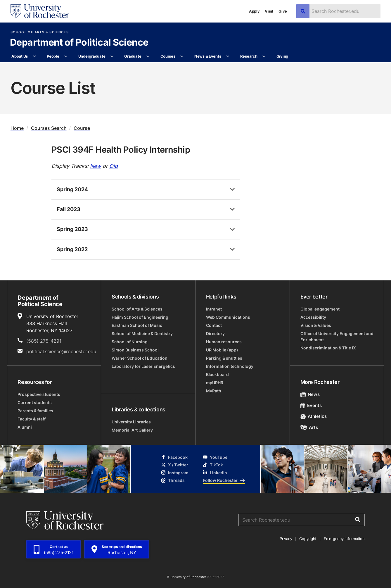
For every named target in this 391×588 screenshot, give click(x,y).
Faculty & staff (32, 419)
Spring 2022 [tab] (72, 249)
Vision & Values (316, 325)
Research (249, 56)
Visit (269, 11)
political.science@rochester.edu (61, 351)
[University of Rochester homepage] (40, 11)
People (53, 56)
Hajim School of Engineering (140, 317)
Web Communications (228, 317)
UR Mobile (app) (222, 350)
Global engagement (320, 309)
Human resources (224, 342)
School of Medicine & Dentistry (142, 333)
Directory (215, 333)
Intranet (214, 309)
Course (82, 128)
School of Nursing (130, 342)
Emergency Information (344, 539)
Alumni (25, 427)
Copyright (308, 539)
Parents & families (35, 411)
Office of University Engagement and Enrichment (337, 337)
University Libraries (131, 422)
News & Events (208, 56)
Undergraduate (92, 56)
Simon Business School (135, 350)
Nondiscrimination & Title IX (328, 348)
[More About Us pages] (34, 56)
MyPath (214, 391)
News (310, 394)
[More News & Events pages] (228, 56)
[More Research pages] (264, 56)
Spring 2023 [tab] (72, 229)
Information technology (230, 366)
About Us (20, 56)
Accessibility (313, 317)
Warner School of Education (140, 358)
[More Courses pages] (182, 56)
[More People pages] (66, 56)
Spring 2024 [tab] (72, 189)
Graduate (133, 56)
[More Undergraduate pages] (112, 56)
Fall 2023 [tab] (69, 209)
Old (114, 166)
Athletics (314, 416)
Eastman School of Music (137, 325)
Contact (214, 325)
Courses (168, 56)
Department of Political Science (79, 43)
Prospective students (39, 394)
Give (283, 11)
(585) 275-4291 (44, 341)
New (96, 166)
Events (311, 405)
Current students (35, 402)
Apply (254, 11)
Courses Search (49, 128)
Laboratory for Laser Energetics (143, 366)
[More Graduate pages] (148, 56)
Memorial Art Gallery (132, 430)
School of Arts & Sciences (40, 32)
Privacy (286, 539)
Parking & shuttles (224, 358)
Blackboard (217, 374)
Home (17, 128)
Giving (282, 56)
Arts (309, 427)
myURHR (215, 383)
